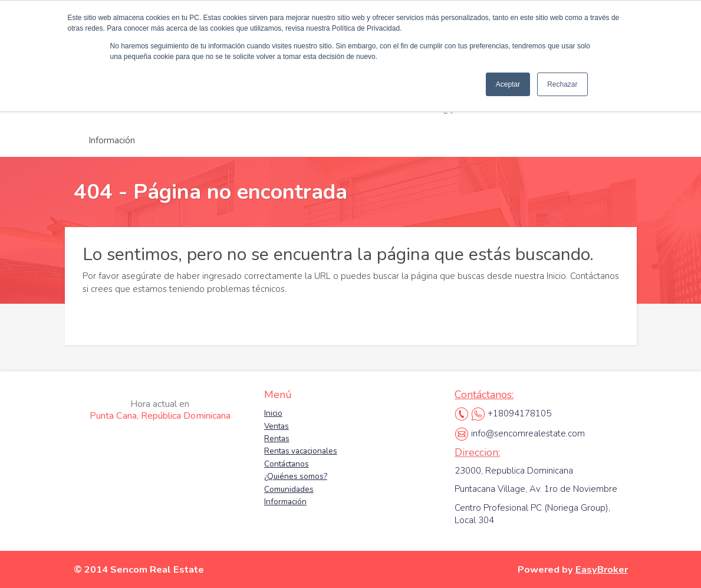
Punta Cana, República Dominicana (160, 410)
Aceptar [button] (508, 84)
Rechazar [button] (562, 84)
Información (112, 140)
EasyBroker (602, 569)
